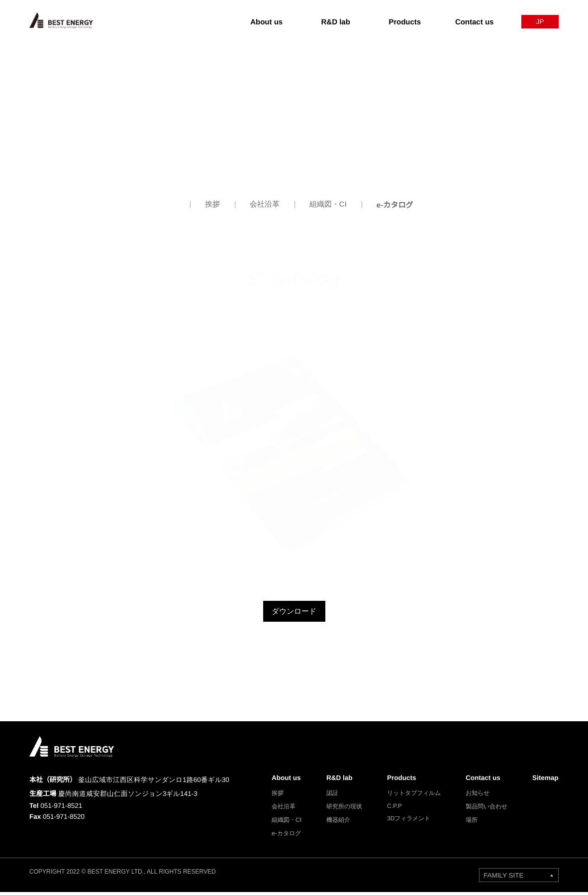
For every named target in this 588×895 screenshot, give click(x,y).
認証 (330, 796)
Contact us (482, 780)
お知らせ (475, 796)
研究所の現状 (342, 810)
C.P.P (392, 810)
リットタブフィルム (411, 796)
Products (401, 780)
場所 (469, 823)
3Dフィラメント (406, 823)
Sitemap (544, 780)
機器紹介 (336, 823)
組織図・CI (328, 204)
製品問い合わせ (484, 810)
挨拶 (212, 204)
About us (283, 780)
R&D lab (337, 780)
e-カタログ (395, 204)
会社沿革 (265, 204)
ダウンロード (294, 612)
